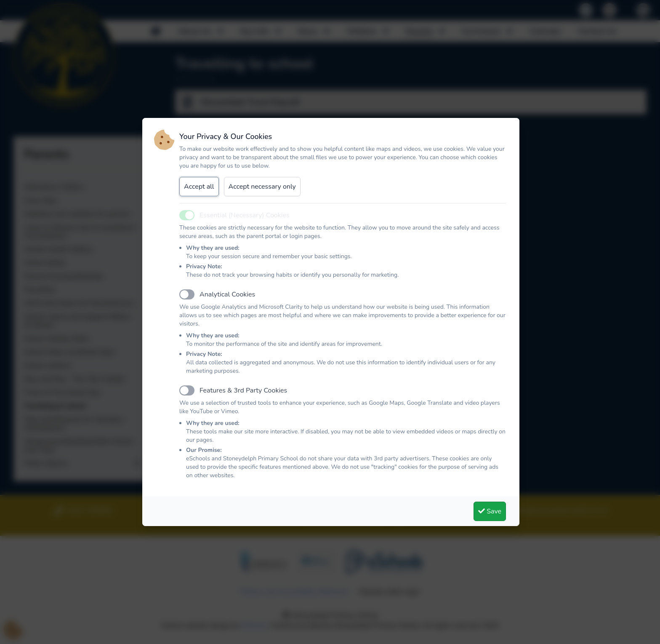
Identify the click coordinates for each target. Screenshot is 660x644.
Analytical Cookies (227, 294)
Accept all (199, 187)
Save (490, 511)
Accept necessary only (262, 187)
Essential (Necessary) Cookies (245, 215)
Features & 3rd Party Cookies (243, 390)
